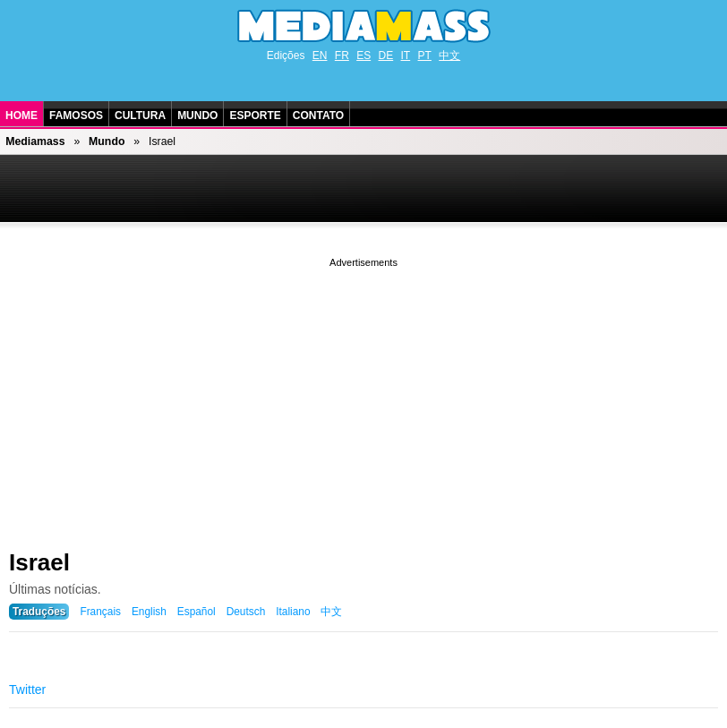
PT (425, 56)
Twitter (27, 689)
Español (197, 612)
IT (406, 56)
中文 (449, 56)
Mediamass (35, 141)
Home (21, 116)
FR (342, 56)
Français (100, 612)
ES (363, 56)
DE (386, 56)
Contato (318, 116)
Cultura (140, 116)
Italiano (293, 612)
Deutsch (246, 612)
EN (320, 56)
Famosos (76, 116)
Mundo (197, 116)
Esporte (255, 116)
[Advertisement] (363, 397)
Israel (39, 562)
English (149, 612)
